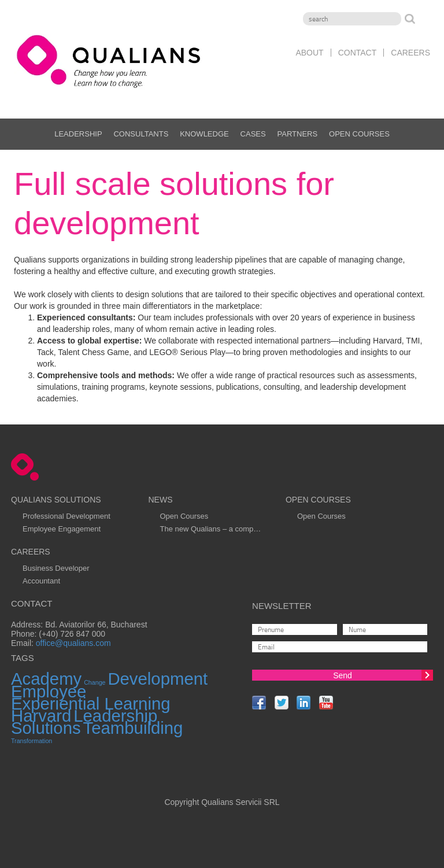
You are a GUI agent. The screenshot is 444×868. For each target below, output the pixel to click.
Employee (49, 691)
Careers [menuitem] (410, 53)
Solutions (46, 728)
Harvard (41, 716)
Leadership (115, 716)
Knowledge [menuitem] (204, 134)
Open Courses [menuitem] (359, 134)
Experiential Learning (91, 703)
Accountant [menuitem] (41, 581)
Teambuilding (133, 728)
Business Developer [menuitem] (56, 568)
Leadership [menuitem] (78, 134)
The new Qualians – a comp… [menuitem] (210, 529)
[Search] (352, 19)
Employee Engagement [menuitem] (62, 529)
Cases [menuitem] (253, 134)
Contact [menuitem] (358, 53)
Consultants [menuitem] (141, 134)
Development (158, 679)
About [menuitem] (309, 53)
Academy (46, 679)
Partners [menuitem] (298, 134)
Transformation (32, 741)
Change (95, 682)
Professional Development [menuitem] (66, 516)
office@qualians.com (73, 643)
